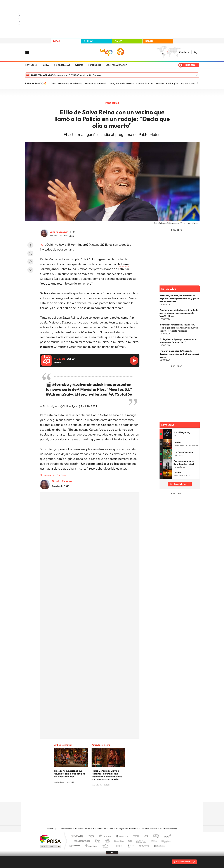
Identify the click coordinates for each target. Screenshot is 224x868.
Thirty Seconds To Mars (121, 83)
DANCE (118, 41)
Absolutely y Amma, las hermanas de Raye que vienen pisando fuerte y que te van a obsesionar (179, 299)
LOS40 (57, 41)
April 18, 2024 (89, 406)
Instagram (94, 796)
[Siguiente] (198, 83)
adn (155, 836)
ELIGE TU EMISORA (183, 862)
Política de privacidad (84, 829)
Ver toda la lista (178, 484)
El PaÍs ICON (118, 845)
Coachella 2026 (145, 83)
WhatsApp (30, 262)
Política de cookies (105, 829)
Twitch (124, 796)
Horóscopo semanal (95, 83)
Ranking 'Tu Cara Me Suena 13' (182, 83)
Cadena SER (135, 836)
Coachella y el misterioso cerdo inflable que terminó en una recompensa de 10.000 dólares (179, 313)
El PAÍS (77, 836)
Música (45, 65)
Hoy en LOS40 (94, 65)
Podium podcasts (105, 845)
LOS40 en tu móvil (149, 829)
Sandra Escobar (59, 232)
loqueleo (144, 845)
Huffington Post (81, 840)
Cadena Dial (130, 840)
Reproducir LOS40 (134, 361)
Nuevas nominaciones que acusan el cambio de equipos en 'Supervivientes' (70, 774)
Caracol (166, 836)
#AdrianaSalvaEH (63, 394)
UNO (98, 840)
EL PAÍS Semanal (141, 840)
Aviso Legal (52, 829)
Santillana (106, 836)
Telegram (30, 270)
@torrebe (60, 384)
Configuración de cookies (127, 829)
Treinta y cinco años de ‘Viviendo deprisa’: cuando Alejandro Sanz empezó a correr (179, 354)
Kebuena (163, 840)
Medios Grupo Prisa (50, 846)
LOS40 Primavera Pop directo (66, 83)
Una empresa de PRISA (50, 839)
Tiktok (100, 796)
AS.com (145, 836)
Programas (64, 65)
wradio (107, 840)
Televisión (61, 475)
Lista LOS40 (31, 65)
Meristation (159, 845)
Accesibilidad (66, 829)
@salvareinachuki (89, 384)
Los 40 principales (92, 836)
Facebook (30, 245)
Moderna (90, 845)
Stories (130, 796)
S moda (131, 845)
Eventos (79, 65)
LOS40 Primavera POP (116, 65)
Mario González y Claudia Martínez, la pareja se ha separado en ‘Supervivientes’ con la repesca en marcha (107, 775)
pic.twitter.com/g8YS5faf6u (106, 394)
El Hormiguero (47, 475)
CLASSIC (88, 41)
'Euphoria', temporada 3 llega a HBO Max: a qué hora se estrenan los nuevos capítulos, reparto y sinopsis (179, 328)
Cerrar (197, 75)
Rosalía (160, 83)
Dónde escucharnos (169, 829)
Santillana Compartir (122, 836)
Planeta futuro (152, 840)
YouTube (106, 796)
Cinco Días (118, 840)
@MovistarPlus (91, 389)
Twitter (30, 253)
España (183, 52)
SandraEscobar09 (70, 232)
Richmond (75, 845)
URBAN (149, 41)
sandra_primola (75, 232)
